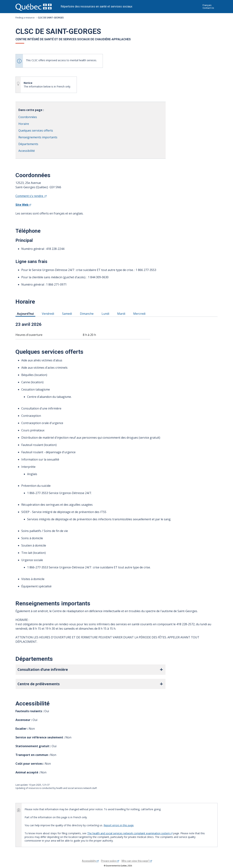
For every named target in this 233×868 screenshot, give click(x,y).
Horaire (24, 124)
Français (207, 5)
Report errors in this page (119, 825)
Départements (28, 144)
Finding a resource (25, 18)
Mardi (122, 313)
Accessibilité (27, 151)
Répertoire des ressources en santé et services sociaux (96, 6)
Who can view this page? (137, 861)
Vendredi (49, 313)
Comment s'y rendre (31, 196)
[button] (91, 670)
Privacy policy (110, 861)
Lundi (106, 313)
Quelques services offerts (36, 130)
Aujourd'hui (26, 313)
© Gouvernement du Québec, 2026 (118, 866)
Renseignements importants (38, 137)
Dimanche (87, 313)
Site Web (23, 205)
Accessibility (90, 861)
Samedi (68, 313)
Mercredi (140, 313)
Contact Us (208, 8)
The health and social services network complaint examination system (130, 833)
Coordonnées (28, 117)
